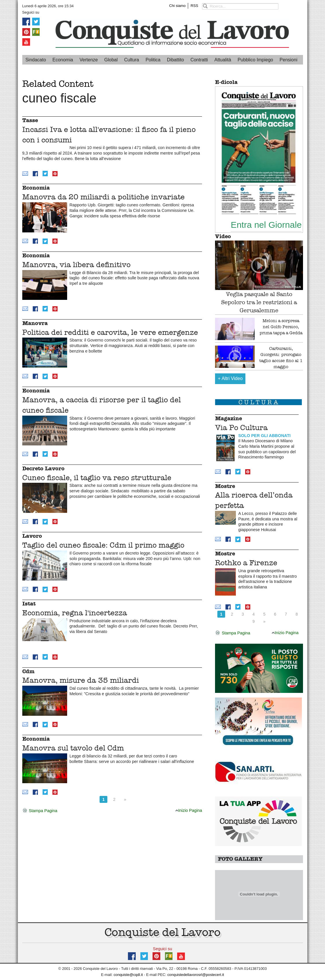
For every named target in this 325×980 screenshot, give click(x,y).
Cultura (132, 60)
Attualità (223, 60)
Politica (153, 60)
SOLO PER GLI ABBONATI (264, 436)
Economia (63, 60)
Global (111, 60)
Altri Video (230, 378)
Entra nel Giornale (266, 225)
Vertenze (89, 60)
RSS (194, 6)
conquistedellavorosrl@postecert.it (196, 975)
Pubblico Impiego (255, 60)
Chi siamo (178, 6)
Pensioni (288, 60)
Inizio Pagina (189, 810)
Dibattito (176, 60)
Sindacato (36, 60)
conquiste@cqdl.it (128, 975)
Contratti (199, 60)
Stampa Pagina (40, 811)
